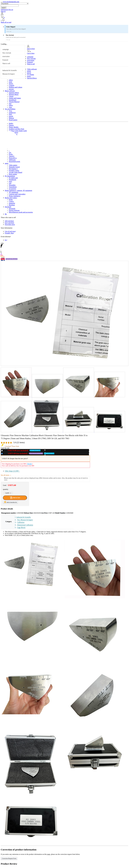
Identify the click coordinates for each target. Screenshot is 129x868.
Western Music (14, 94)
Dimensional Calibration (25, 525)
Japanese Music (14, 93)
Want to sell (6, 63)
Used (29, 453)
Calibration (21, 522)
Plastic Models (14, 127)
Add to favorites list (10, 502)
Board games (13, 120)
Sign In (3, 11)
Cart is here (31, 53)
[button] (64, 20)
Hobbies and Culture (16, 87)
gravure (11, 89)
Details (29, 464)
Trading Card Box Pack (16, 129)
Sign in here (31, 49)
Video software (32, 69)
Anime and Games (15, 98)
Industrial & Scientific (10, 70)
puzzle (11, 116)
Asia (10, 107)
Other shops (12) (12, 471)
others (11, 80)
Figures (11, 125)
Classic (11, 96)
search (4, 8)
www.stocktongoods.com (11, 2)
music (29, 76)
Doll (10, 114)
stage (11, 82)
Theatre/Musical (14, 102)
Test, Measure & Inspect (25, 520)
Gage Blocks (21, 527)
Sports (11, 84)
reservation (6, 56)
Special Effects (32, 78)
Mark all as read (6, 22)
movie (29, 73)
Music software (10, 91)
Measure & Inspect (9, 74)
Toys (10, 111)
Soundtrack (13, 100)
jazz (10, 104)
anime (29, 71)
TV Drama (30, 75)
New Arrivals (7, 53)
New (22, 450)
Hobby (11, 123)
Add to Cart (15, 498)
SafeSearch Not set (7, 10)
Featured (5, 60)
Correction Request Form (9, 858)
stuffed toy (12, 113)
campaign (6, 49)
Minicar (11, 118)
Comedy (12, 85)
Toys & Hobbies (10, 109)
